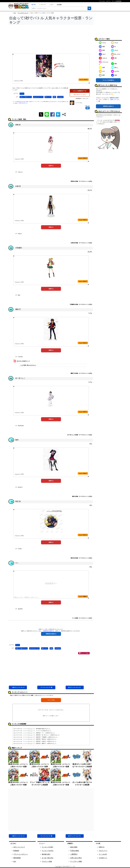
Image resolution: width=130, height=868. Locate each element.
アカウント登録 (47, 861)
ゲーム (102, 43)
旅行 (114, 58)
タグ (52, 4)
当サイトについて (19, 847)
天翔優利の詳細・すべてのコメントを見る (81, 304)
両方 (35, 4)
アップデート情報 (76, 861)
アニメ (22, 94)
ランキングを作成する (108, 80)
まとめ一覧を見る (48, 858)
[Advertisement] (51, 40)
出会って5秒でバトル (26, 97)
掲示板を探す (46, 854)
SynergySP (60, 97)
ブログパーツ (103, 851)
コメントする (51, 700)
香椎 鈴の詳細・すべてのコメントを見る (81, 181)
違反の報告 (74, 847)
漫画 (54, 97)
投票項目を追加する (108, 106)
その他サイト (103, 858)
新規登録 (117, 120)
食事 (102, 67)
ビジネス (115, 71)
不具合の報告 (75, 851)
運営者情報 (17, 858)
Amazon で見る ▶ (84, 80)
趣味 (114, 64)
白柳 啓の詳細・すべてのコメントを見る (81, 243)
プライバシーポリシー (21, 854)
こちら (16, 103)
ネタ (102, 71)
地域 (114, 75)
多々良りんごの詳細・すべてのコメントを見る (80, 435)
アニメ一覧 (46, 687)
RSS (15, 861)
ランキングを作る (48, 851)
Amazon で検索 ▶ (83, 596)
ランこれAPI (103, 854)
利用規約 (16, 851)
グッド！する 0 (84, 653)
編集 (88, 108)
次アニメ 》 (75, 687)
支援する (102, 847)
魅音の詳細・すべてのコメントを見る (82, 496)
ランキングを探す (48, 847)
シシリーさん (79, 103)
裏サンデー (48, 97)
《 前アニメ (18, 687)
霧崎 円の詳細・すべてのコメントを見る (81, 373)
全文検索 (59, 4)
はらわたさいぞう (38, 97)
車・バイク (116, 54)
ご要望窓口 (74, 854)
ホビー (102, 54)
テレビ (115, 50)
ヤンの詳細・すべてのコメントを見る (82, 618)
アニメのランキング (23, 13)
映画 (102, 50)
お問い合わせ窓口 (76, 858)
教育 (102, 75)
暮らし (115, 67)
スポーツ (103, 58)
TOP (15, 13)
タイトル (43, 4)
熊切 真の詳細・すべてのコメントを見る (81, 558)
